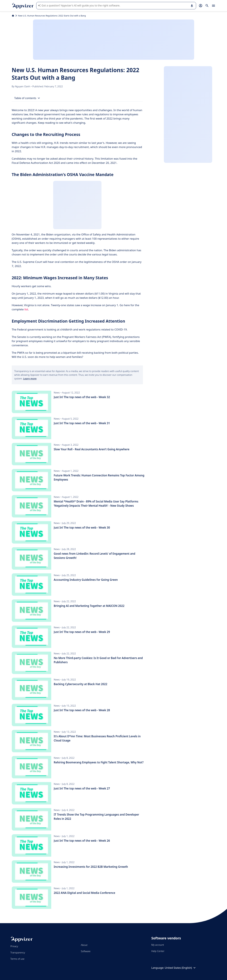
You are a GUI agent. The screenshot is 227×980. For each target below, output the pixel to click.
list (26, 309)
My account (158, 945)
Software (86, 951)
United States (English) (181, 968)
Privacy (14, 946)
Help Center (158, 951)
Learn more (30, 378)
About (84, 945)
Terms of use (17, 959)
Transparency (18, 952)
